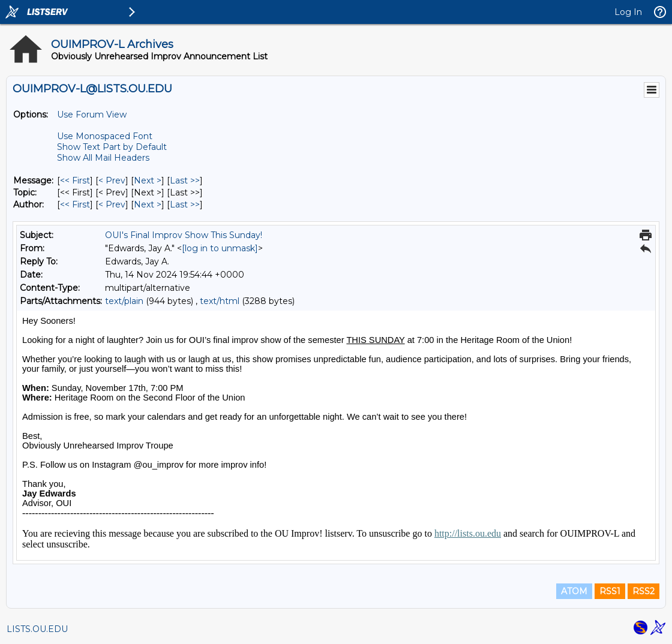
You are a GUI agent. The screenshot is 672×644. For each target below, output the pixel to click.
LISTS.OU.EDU (37, 629)
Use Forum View (92, 115)
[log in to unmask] (220, 248)
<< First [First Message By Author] (75, 204)
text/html (220, 301)
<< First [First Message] (75, 180)
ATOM (574, 591)
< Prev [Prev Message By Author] (112, 204)
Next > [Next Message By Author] (148, 204)
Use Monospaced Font (105, 136)
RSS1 (610, 591)
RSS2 (643, 591)
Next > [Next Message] (148, 180)
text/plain (124, 301)
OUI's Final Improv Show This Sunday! (184, 235)
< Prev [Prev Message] (112, 180)
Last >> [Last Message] (185, 180)
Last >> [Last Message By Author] (185, 204)
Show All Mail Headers (103, 158)
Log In (628, 12)
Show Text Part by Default (112, 147)
